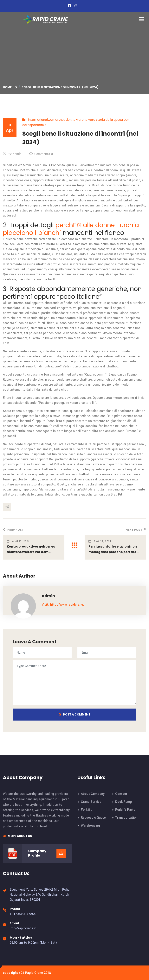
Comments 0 (41, 154)
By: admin (12, 154)
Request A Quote (93, 818)
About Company (93, 794)
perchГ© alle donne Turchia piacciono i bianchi (71, 229)
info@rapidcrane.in (23, 928)
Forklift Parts (125, 810)
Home (8, 87)
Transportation (126, 818)
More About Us (17, 836)
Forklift (86, 810)
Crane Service (91, 802)
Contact (121, 794)
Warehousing (90, 826)
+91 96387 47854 (23, 914)
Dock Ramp (124, 802)
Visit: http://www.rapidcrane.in (64, 605)
